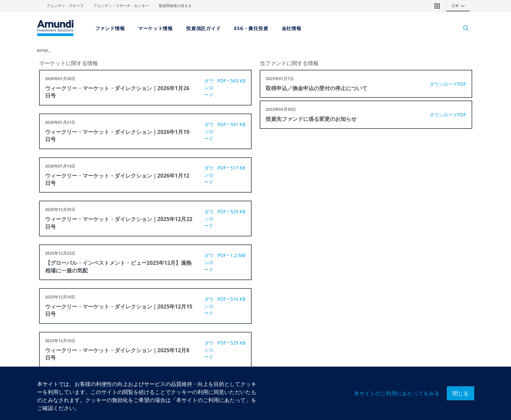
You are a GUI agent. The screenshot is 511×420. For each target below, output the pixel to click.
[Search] (463, 28)
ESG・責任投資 (251, 28)
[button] (437, 6)
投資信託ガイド (204, 28)
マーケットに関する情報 (69, 63)
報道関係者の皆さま (175, 6)
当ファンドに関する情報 (289, 63)
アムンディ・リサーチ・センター (121, 6)
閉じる (461, 393)
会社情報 (292, 28)
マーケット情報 (155, 28)
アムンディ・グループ (65, 6)
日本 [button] (460, 6)
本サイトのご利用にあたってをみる (397, 393)
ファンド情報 (110, 28)
